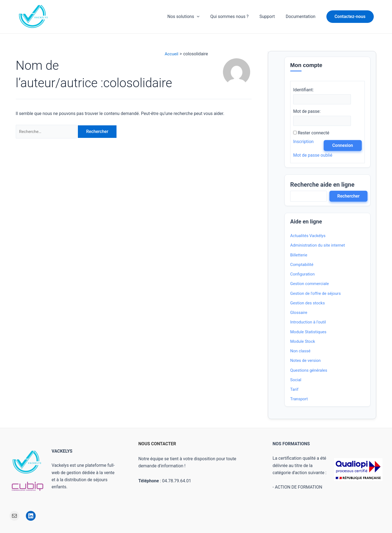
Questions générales (309, 371)
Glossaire (299, 313)
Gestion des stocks (307, 304)
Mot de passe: (307, 112)
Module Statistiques (308, 332)
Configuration (302, 275)
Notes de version (305, 361)
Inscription (303, 142)
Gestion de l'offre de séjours (316, 294)
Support (270, 16)
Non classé (300, 352)
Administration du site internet (318, 246)
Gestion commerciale (310, 284)
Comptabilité (302, 265)
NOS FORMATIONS (291, 444)
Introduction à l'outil (308, 323)
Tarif (294, 390)
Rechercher (348, 197)
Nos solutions (191, 17)
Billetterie (299, 256)
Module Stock (303, 342)
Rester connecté (313, 133)
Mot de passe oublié (313, 156)
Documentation (301, 16)
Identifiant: (303, 90)
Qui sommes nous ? (235, 16)
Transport (299, 400)
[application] (204, 17)
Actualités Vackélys (308, 236)
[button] (350, 17)
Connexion (342, 146)
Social (296, 380)
